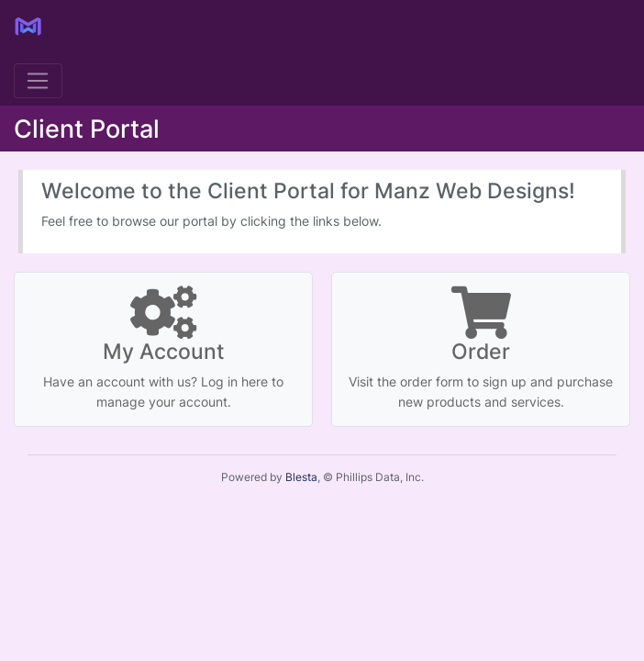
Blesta (301, 477)
